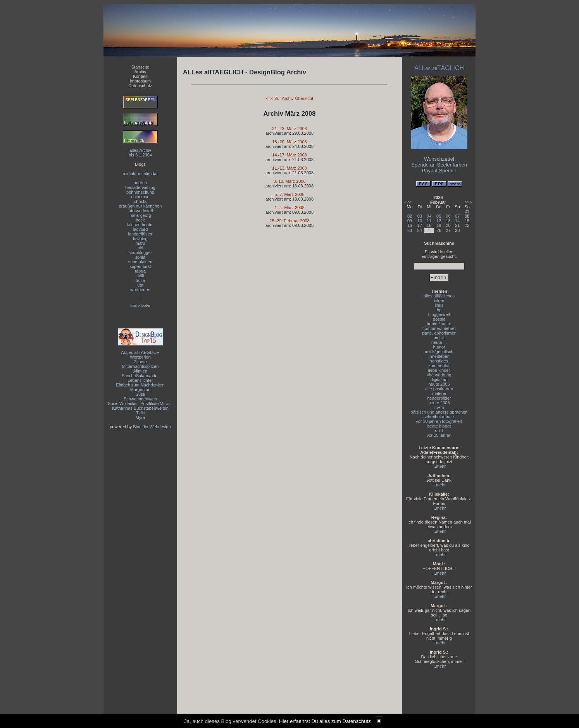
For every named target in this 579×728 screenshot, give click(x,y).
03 (420, 216)
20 (448, 225)
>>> (468, 202)
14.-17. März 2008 (289, 155)
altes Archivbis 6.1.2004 (140, 153)
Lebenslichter (140, 380)
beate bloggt (439, 426)
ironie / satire (439, 324)
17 (420, 225)
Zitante (140, 362)
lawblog (140, 239)
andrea (140, 183)
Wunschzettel (439, 159)
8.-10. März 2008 (289, 181)
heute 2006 (439, 403)
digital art (439, 379)
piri (140, 248)
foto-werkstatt (140, 211)
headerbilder (439, 398)
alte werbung (439, 375)
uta (140, 285)
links (439, 305)
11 (429, 221)
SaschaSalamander (140, 376)
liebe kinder (439, 370)
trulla (140, 280)
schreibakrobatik (439, 417)
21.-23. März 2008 (289, 129)
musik (439, 338)
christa (140, 201)
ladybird (140, 229)
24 (420, 230)
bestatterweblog (140, 187)
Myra (140, 417)
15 (467, 221)
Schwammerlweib (140, 399)
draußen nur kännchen (140, 206)
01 (467, 211)
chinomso (140, 197)
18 (429, 225)
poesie (439, 319)
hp (439, 310)
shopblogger (140, 252)
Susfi (140, 394)
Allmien (140, 371)
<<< (408, 202)
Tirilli (140, 413)
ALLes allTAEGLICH (140, 352)
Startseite (140, 67)
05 (439, 216)
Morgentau (140, 390)
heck (140, 220)
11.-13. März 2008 (289, 168)
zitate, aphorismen (439, 333)
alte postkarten (439, 389)
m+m (439, 407)
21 (457, 225)
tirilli (140, 276)
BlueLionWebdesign (152, 427)
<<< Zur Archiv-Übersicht (289, 98)
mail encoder (140, 306)
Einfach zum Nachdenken (140, 385)
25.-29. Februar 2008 (289, 221)
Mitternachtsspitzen (140, 366)
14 (457, 221)
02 (410, 216)
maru (140, 243)
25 (429, 230)
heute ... (439, 342)
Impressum (140, 81)
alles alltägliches (439, 296)
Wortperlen (140, 357)
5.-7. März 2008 (289, 194)
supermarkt (140, 266)
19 (439, 225)
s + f (439, 431)
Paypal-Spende (439, 171)
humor (439, 347)
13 (448, 221)
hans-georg (140, 215)
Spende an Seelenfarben (439, 165)
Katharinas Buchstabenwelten (140, 408)
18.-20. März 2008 (289, 142)
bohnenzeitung (140, 192)
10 (420, 221)
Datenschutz (140, 86)
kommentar (439, 366)
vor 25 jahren (439, 435)
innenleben (439, 356)
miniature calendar (140, 173)
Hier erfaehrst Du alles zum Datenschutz (325, 721)
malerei (439, 393)
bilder (439, 300)
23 (410, 230)
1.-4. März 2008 (289, 208)
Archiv (140, 72)
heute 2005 (439, 384)
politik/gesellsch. (439, 352)
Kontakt (140, 76)
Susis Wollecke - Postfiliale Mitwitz (140, 403)
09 (410, 221)
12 (439, 221)
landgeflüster (140, 234)
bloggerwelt (439, 314)
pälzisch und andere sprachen (439, 412)
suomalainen (140, 262)
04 (429, 216)
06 (448, 216)
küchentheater (140, 225)
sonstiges (439, 361)
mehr (441, 466)
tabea (140, 271)
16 (410, 225)
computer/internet (439, 328)
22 (467, 225)
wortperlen (140, 290)
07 (457, 216)
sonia (140, 257)
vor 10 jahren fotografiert (439, 421)
